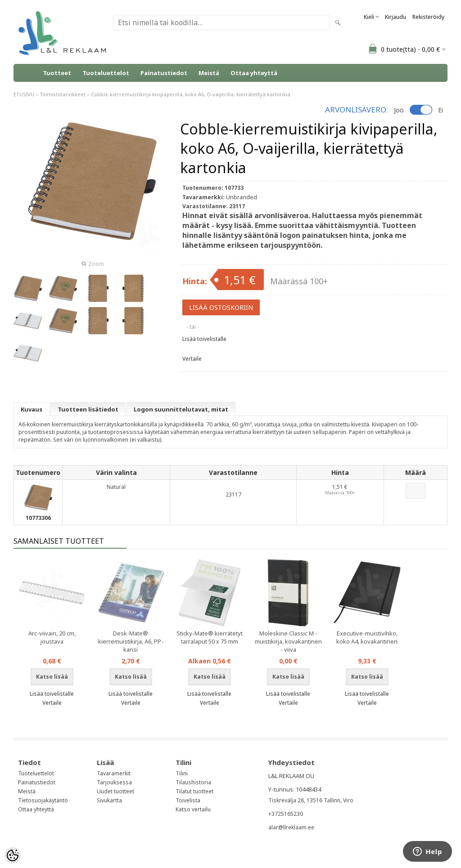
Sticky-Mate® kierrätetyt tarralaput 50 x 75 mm (210, 637)
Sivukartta (109, 800)
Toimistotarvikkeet (63, 94)
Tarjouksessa (114, 782)
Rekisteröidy (428, 17)
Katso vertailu (193, 809)
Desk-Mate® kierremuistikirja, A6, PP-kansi (131, 641)
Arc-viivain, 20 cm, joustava (52, 637)
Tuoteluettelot (106, 73)
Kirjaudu (395, 17)
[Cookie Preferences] (13, 855)
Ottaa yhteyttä (254, 73)
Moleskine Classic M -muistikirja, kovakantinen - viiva (288, 641)
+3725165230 (286, 814)
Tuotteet (57, 73)
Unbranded (242, 197)
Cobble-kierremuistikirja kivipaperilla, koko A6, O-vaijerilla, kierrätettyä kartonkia (191, 94)
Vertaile (192, 359)
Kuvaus (32, 409)
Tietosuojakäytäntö (43, 800)
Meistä (209, 73)
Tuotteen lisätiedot (88, 409)
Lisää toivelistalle (204, 339)
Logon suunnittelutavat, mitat (181, 409)
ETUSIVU (24, 94)
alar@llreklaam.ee (291, 827)
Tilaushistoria (193, 782)
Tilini (182, 773)
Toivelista (188, 800)
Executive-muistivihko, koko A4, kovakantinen (367, 637)
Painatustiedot (164, 73)
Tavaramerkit (114, 773)
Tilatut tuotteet (194, 791)
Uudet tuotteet (115, 791)
